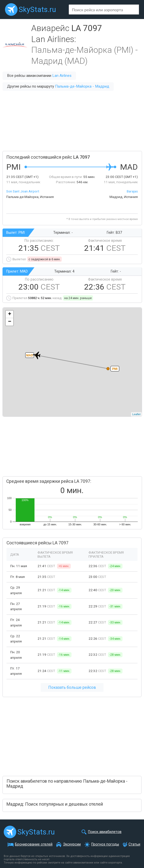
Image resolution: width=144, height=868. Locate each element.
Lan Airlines (62, 76)
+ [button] (10, 314)
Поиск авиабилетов (105, 832)
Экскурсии (72, 844)
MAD (30, 355)
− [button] (10, 322)
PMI (115, 369)
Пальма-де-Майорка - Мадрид (82, 86)
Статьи (134, 844)
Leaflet (136, 414)
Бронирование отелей (34, 844)
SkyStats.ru (37, 10)
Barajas (132, 191)
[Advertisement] (72, 121)
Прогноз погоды (105, 844)
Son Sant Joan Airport (23, 191)
